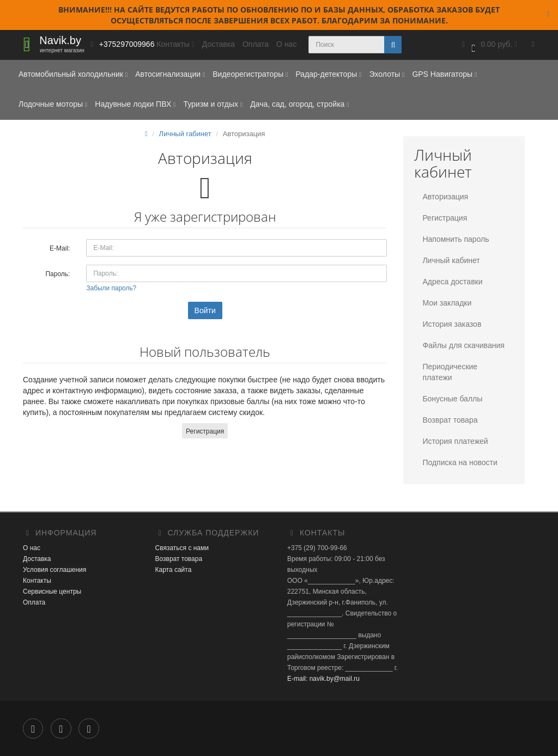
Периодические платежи (450, 372)
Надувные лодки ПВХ (135, 104)
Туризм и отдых (213, 104)
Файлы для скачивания (463, 345)
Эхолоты (387, 74)
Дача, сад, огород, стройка (299, 104)
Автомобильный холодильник (73, 74)
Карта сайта (174, 570)
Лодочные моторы (53, 104)
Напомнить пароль (456, 239)
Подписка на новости (460, 462)
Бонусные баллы (452, 399)
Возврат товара (450, 420)
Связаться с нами (182, 548)
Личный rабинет (185, 134)
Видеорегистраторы (250, 74)
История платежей (455, 441)
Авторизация (445, 197)
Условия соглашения (54, 570)
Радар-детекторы (328, 74)
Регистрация (205, 431)
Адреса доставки (452, 282)
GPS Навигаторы (444, 74)
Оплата (256, 44)
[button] (488, 45)
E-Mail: (60, 248)
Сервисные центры (52, 592)
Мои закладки (447, 303)
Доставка (219, 44)
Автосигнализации (170, 74)
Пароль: (57, 274)
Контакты (37, 581)
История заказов (452, 324)
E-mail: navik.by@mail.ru (323, 679)
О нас (286, 44)
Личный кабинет (451, 260)
